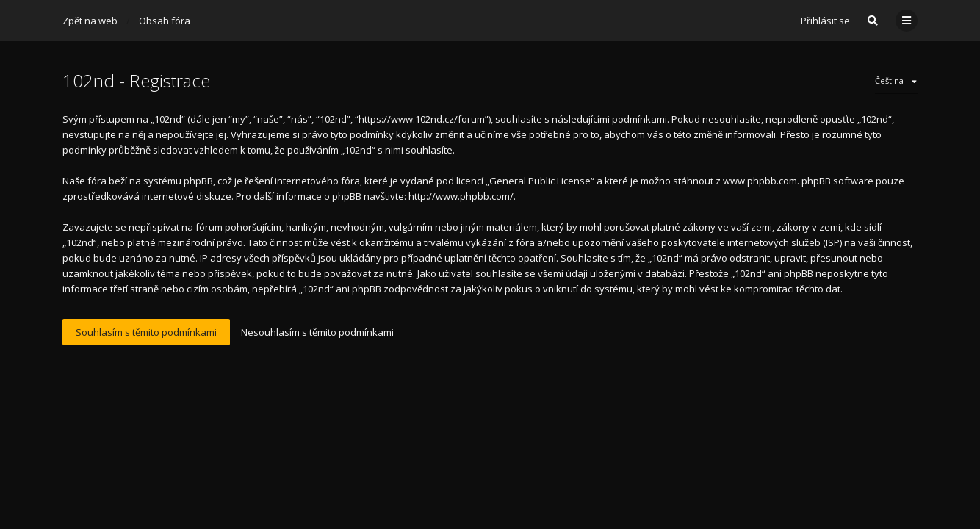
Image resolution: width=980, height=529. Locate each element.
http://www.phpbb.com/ (461, 196)
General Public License (540, 181)
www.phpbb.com (760, 181)
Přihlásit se (825, 21)
